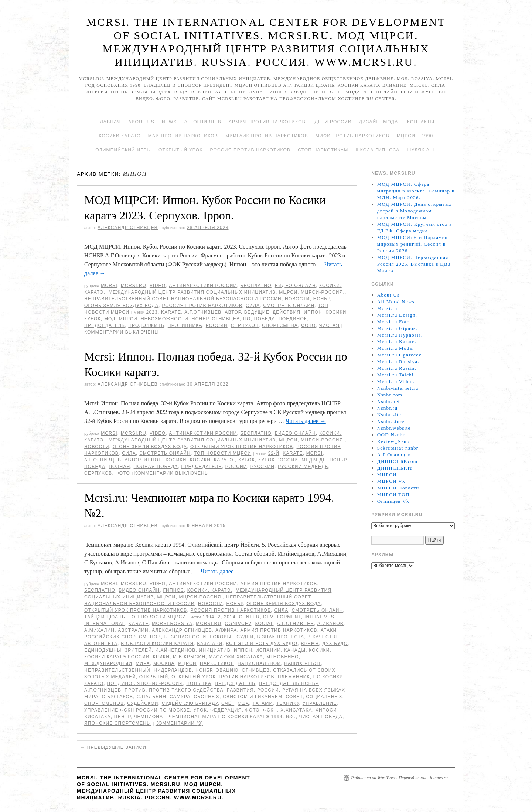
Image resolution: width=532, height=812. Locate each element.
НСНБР (322, 299)
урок (200, 710)
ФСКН (270, 710)
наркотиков (217, 663)
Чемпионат (149, 717)
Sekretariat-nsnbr (398, 448)
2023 (152, 312)
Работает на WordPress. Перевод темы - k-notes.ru (399, 778)
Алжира (226, 630)
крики (161, 657)
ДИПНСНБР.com (397, 461)
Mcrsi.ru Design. (397, 315)
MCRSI (109, 286)
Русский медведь (303, 467)
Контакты (421, 122)
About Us (141, 122)
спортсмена (280, 325)
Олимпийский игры (123, 150)
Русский (262, 467)
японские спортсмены (118, 723)
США (243, 703)
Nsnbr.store (391, 421)
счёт (228, 703)
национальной (259, 663)
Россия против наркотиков (250, 150)
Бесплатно (256, 286)
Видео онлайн (295, 286)
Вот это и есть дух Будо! (262, 644)
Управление (320, 703)
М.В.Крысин (189, 657)
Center (250, 617)
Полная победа (156, 467)
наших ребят (302, 663)
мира (143, 663)
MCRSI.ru (209, 624)
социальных (324, 697)
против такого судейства (186, 690)
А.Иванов (330, 624)
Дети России (333, 122)
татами (263, 703)
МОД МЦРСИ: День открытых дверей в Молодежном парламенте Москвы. (415, 211)
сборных (207, 697)
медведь (314, 460)
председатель (105, 325)
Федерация (226, 710)
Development (282, 617)
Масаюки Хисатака (236, 657)
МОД (110, 319)
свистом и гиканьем (253, 697)
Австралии (133, 630)
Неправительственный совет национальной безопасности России (183, 299)
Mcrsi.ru (134, 286)
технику (287, 703)
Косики (336, 312)
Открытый (154, 677)
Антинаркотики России (203, 286)
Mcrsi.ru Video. (396, 381)
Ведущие (257, 312)
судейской (143, 703)
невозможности (165, 319)
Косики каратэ (120, 136)
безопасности (185, 637)
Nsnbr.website (394, 428)
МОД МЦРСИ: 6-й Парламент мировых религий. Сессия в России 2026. (414, 244)
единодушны (103, 650)
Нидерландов (173, 670)
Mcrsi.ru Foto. (394, 322)
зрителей (138, 650)
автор (233, 312)
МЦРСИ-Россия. (323, 292)
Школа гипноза (377, 150)
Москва (164, 663)
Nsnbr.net (389, 401)
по (247, 319)
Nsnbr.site (389, 415)
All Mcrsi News (396, 302)
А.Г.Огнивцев (203, 122)
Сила (253, 306)
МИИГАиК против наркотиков (267, 136)
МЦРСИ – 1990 (415, 136)
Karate (171, 312)
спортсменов (104, 703)
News (169, 122)
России (217, 325)
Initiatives (319, 617)
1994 (209, 617)
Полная (119, 467)
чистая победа (321, 717)
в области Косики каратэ (157, 644)
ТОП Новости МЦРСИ (223, 453)
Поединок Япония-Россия (145, 683)
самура (180, 697)
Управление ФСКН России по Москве (137, 710)
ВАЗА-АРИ (210, 644)
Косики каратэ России (117, 657)
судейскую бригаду (190, 703)
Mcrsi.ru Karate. (397, 342)
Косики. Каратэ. (212, 460)
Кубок (93, 319)
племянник (294, 677)
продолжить (146, 325)
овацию (227, 670)
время (310, 644)
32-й (274, 453)
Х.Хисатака (296, 710)
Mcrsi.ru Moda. (395, 348)
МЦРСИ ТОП (393, 494)
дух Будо (335, 644)
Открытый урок (180, 150)
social (264, 624)
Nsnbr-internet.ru (398, 388)
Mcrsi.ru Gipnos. (397, 328)
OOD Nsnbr (391, 435)
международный (108, 663)
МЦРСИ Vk (391, 481)
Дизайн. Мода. (379, 122)
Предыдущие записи (113, 747)
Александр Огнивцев (128, 228)
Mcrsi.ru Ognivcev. (400, 355)
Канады (295, 650)
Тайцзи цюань (105, 617)
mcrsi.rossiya (172, 624)
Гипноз (173, 590)
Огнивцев (226, 319)
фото (308, 325)
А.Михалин (99, 630)
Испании (268, 650)
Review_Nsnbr (395, 441)
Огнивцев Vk (393, 501)
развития (240, 690)
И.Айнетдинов (175, 650)
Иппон (313, 312)
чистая (330, 325)
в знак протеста (280, 637)
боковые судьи (232, 637)
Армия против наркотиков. (268, 122)
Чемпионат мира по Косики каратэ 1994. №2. (232, 717)
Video (158, 286)
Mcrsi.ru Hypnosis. (400, 335)
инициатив (215, 650)
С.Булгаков (118, 697)
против (135, 690)
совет (294, 697)
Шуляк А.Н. (422, 150)
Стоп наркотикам (323, 150)
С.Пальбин (151, 697)
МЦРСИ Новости (398, 488)
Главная (109, 122)
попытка (199, 683)
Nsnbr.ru (388, 408)
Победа (265, 319)
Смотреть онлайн (289, 306)
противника (185, 325)
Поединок (293, 319)
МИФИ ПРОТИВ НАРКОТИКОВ (352, 136)
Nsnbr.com (390, 395)
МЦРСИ (288, 292)
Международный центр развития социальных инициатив (192, 292)
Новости (297, 299)
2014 (230, 617)
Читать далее (306, 421)
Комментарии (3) (179, 723)
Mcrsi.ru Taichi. (396, 375)
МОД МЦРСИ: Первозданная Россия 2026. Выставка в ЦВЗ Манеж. (414, 264)
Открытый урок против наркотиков (242, 447)
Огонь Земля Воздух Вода (121, 306)
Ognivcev (238, 624)
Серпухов (245, 325)
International (105, 624)
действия (287, 312)
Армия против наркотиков (279, 584)
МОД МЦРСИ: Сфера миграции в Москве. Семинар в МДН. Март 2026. (416, 191)
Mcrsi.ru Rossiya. (398, 361)
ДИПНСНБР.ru (395, 468)
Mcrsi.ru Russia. (397, 368)
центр (122, 717)
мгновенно (283, 657)
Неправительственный (117, 670)
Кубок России (278, 460)
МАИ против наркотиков (183, 136)
